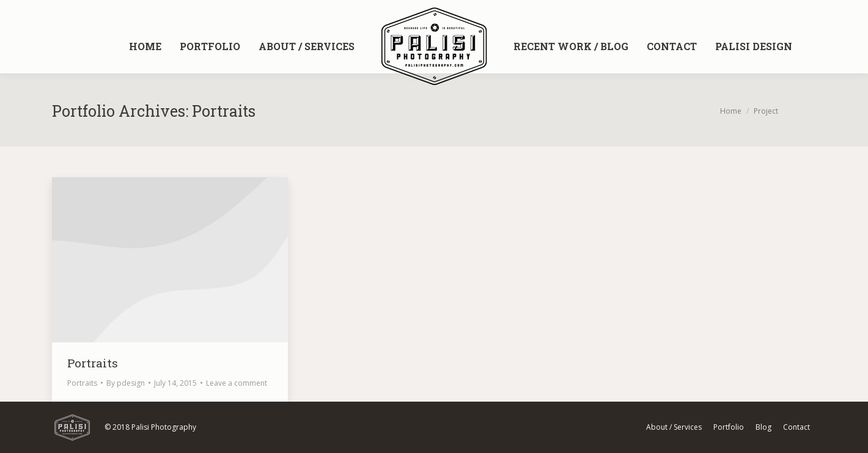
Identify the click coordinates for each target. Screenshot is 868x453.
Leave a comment (237, 383)
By (126, 383)
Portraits (93, 363)
